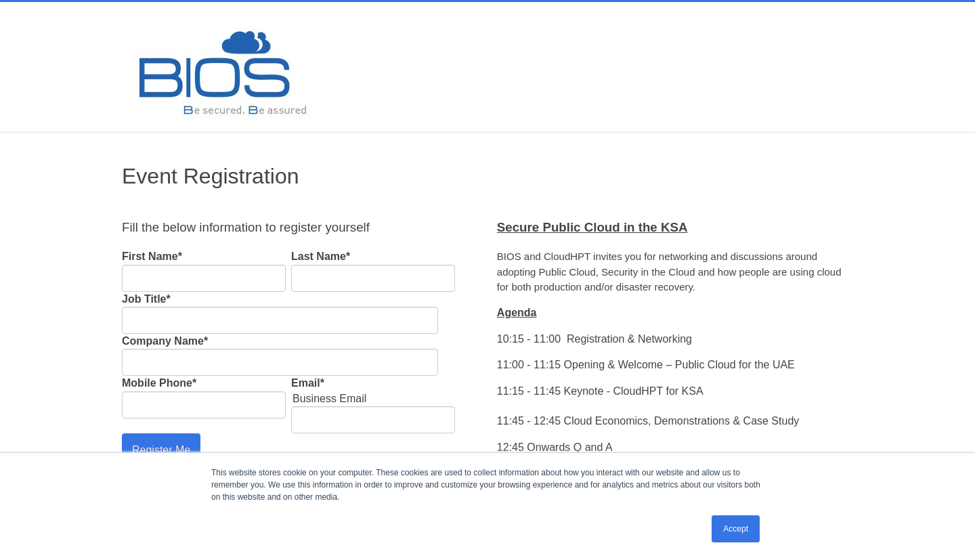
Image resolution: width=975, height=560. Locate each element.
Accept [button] (736, 529)
